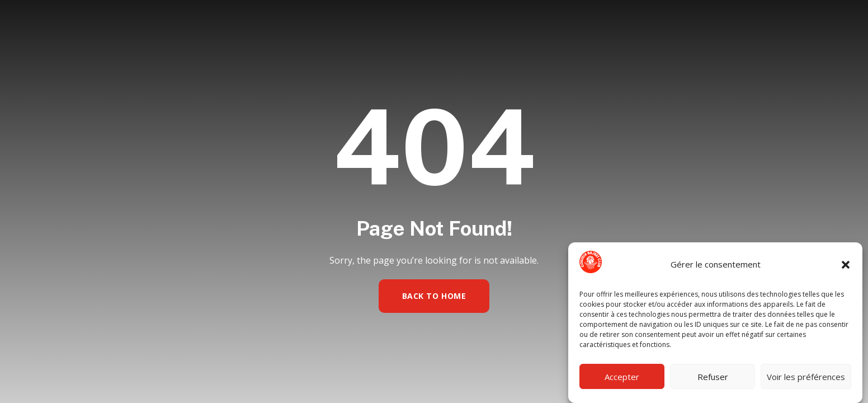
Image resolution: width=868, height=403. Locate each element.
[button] (846, 265)
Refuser (713, 377)
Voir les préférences (806, 377)
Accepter (622, 377)
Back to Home (434, 296)
